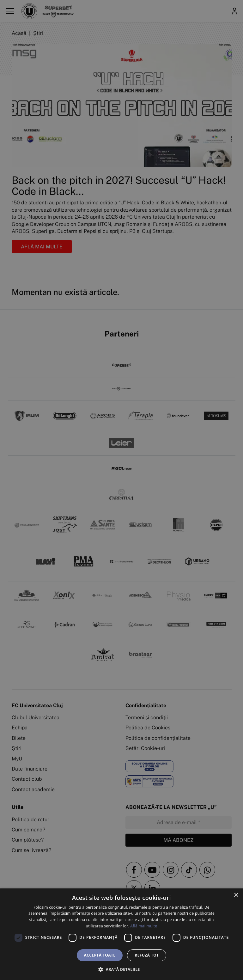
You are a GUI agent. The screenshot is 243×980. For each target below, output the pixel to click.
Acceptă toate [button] (100, 955)
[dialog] (121, 934)
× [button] (236, 895)
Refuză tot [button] (147, 955)
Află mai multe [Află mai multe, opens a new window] (144, 926)
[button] (121, 969)
